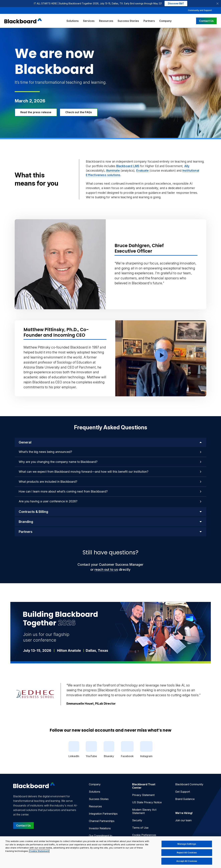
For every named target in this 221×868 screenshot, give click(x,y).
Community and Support (200, 10)
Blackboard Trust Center (144, 786)
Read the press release (36, 112)
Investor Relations (100, 828)
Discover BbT (176, 3)
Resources (106, 21)
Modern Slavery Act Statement (144, 811)
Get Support (183, 792)
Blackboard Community (189, 784)
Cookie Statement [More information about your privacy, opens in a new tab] (39, 851)
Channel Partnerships (102, 821)
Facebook (127, 749)
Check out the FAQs (79, 112)
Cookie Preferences (144, 835)
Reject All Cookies (187, 852)
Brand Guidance (185, 799)
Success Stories (128, 21)
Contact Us (206, 21)
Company (165, 21)
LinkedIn (74, 749)
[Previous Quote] (8, 694)
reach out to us (106, 570)
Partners (149, 21)
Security (137, 820)
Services (89, 21)
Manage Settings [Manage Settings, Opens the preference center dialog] (187, 844)
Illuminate (113, 170)
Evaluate (142, 170)
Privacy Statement (143, 795)
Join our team (183, 820)
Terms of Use (140, 828)
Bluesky (109, 749)
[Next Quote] (213, 694)
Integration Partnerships (103, 814)
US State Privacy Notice (147, 802)
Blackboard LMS (128, 166)
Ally (187, 166)
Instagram (146, 749)
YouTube (91, 749)
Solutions (73, 21)
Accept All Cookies (187, 861)
